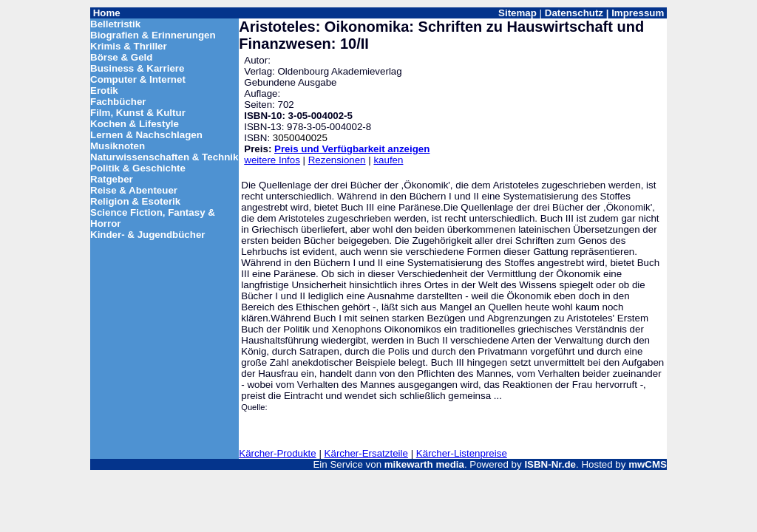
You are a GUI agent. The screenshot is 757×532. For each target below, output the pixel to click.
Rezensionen (337, 160)
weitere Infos (272, 160)
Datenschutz (574, 13)
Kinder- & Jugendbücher (148, 235)
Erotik (104, 91)
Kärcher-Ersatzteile (366, 453)
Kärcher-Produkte (277, 453)
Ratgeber (112, 179)
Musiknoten (118, 146)
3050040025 (300, 138)
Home (107, 13)
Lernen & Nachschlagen (146, 135)
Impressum (638, 13)
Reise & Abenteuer (134, 190)
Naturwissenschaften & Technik (164, 157)
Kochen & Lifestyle (135, 124)
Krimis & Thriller (129, 46)
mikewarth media (424, 464)
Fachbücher (118, 102)
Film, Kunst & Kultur (138, 113)
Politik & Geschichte (138, 168)
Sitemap (517, 13)
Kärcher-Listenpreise (462, 453)
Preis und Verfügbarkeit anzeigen (352, 149)
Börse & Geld (121, 57)
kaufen (388, 160)
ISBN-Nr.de (550, 464)
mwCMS (648, 464)
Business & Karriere (137, 68)
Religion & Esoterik (135, 201)
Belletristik (115, 24)
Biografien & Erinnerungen (153, 35)
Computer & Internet (138, 79)
